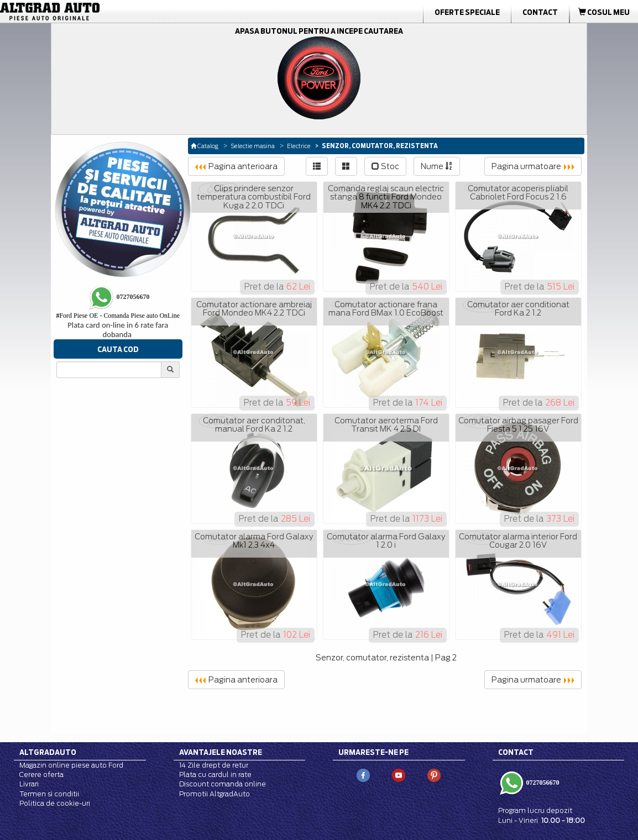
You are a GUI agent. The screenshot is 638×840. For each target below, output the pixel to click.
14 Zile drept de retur (214, 765)
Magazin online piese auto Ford (71, 765)
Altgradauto (48, 752)
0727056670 (542, 783)
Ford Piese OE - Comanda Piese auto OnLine (118, 316)
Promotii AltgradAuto (215, 794)
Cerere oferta (41, 775)
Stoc (385, 166)
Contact (540, 12)
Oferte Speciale (467, 12)
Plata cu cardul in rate (215, 775)
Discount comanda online (223, 784)
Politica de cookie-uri (55, 803)
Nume (437, 166)
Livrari (29, 784)
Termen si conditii (49, 794)
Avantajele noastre (221, 752)
